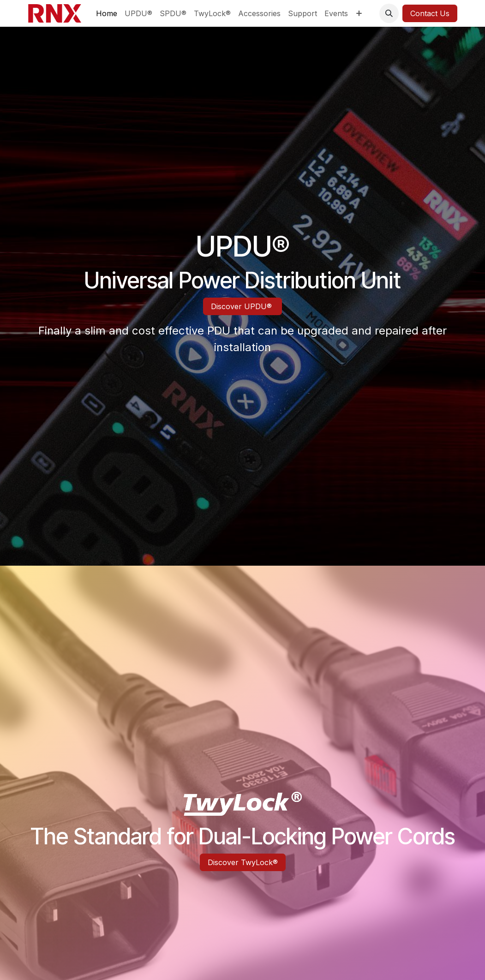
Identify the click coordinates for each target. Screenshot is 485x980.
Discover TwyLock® (243, 862)
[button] (389, 13)
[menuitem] (107, 13)
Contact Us (430, 13)
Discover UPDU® (242, 306)
